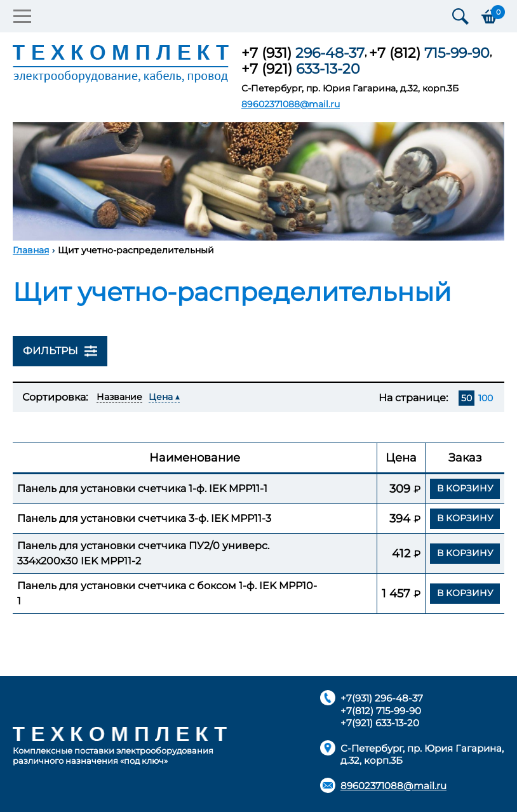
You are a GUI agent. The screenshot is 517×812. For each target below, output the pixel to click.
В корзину (465, 488)
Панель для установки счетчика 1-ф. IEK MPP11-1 (142, 489)
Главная (31, 250)
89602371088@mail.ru (291, 104)
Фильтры (60, 351)
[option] (258, 181)
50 (467, 398)
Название (119, 397)
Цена (161, 397)
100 (486, 398)
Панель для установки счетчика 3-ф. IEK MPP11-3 (144, 518)
